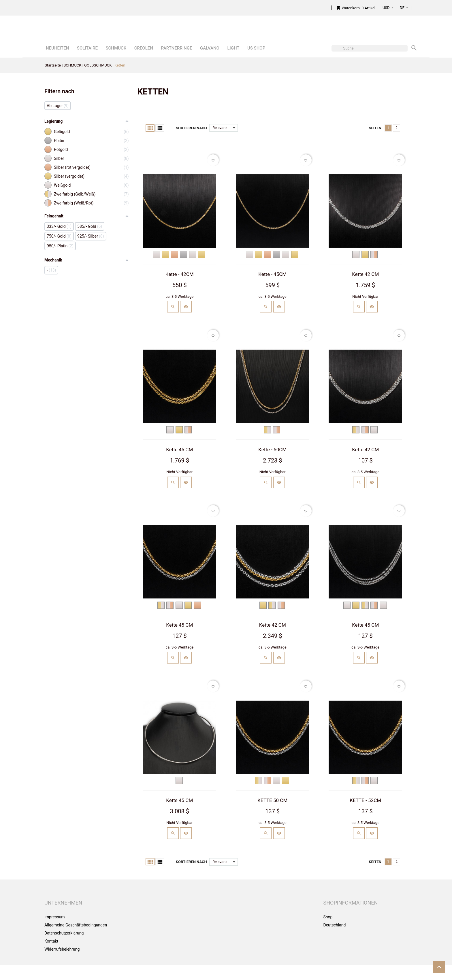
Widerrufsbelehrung (62, 949)
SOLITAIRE (87, 48)
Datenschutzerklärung (64, 933)
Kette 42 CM (365, 274)
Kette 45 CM (179, 450)
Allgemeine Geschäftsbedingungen (76, 925)
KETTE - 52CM (365, 800)
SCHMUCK (116, 48)
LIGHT (233, 48)
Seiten (375, 128)
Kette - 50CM (272, 450)
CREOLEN (144, 48)
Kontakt (51, 941)
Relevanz (225, 128)
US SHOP (256, 48)
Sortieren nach (191, 128)
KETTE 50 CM (272, 800)
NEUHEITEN (57, 48)
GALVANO (210, 48)
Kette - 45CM (272, 274)
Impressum (54, 917)
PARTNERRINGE (176, 48)
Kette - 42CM (180, 274)
